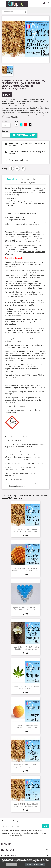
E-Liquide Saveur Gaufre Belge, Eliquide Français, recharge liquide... (26, 569)
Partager (11, 168)
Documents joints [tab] (28, 183)
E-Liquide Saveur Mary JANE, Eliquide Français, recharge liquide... (26, 687)
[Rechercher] (15, 12)
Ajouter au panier (24, 135)
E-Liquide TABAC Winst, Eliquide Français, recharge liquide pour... (26, 530)
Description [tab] (12, 179)
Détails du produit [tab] (28, 179)
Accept (12, 864)
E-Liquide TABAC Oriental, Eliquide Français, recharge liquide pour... (25, 805)
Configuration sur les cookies (35, 864)
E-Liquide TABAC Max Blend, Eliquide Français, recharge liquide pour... (25, 766)
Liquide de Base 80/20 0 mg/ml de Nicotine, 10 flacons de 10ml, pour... (25, 609)
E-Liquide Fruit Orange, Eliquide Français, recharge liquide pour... (26, 726)
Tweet (17, 168)
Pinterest (23, 168)
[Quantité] (4, 135)
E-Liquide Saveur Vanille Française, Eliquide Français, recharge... (26, 648)
